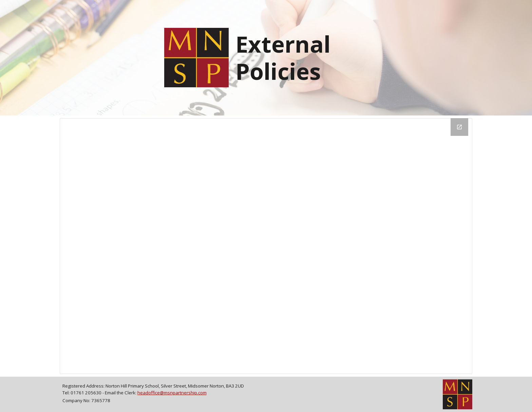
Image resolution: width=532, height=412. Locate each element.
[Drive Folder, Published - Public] (266, 246)
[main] (301, 58)
